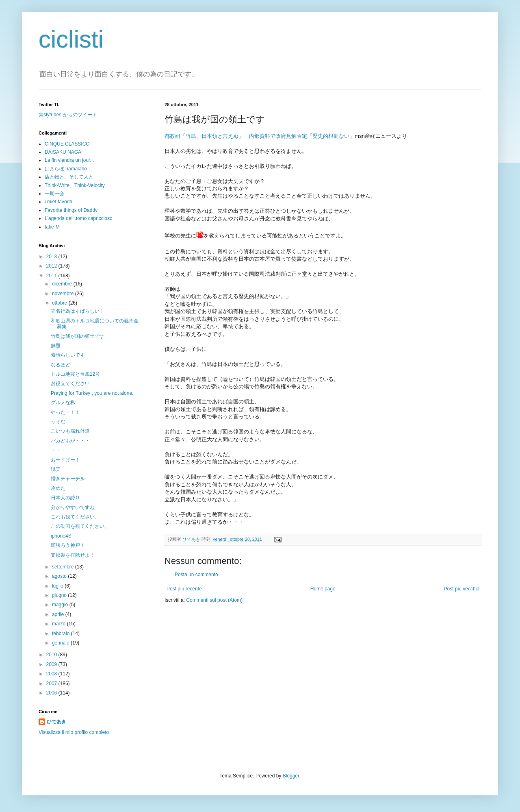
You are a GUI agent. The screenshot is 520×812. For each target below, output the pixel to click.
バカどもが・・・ (70, 441)
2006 (52, 693)
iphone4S (61, 536)
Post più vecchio (462, 589)
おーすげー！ (65, 460)
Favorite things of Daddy (71, 210)
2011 (52, 276)
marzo (60, 624)
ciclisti (71, 39)
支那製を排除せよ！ (73, 555)
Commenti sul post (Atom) (214, 600)
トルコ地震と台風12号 (75, 374)
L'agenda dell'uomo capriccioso (79, 218)
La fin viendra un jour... (69, 160)
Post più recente (184, 589)
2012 (52, 266)
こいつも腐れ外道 (70, 431)
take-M (52, 227)
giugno (60, 595)
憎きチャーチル (68, 479)
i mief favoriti (58, 202)
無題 (56, 346)
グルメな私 (63, 403)
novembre (64, 294)
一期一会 (54, 194)
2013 (52, 257)
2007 (52, 684)
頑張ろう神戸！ (68, 545)
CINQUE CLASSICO (67, 144)
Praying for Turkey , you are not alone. (92, 393)
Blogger (291, 776)
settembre (64, 567)
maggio (61, 605)
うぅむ (58, 422)
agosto (60, 576)
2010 (52, 655)
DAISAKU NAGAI (64, 152)
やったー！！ (65, 412)
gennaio (61, 643)
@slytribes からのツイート (68, 115)
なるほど (61, 365)
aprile (59, 614)
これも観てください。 (75, 517)
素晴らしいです (68, 355)
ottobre (60, 303)
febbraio (62, 633)
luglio (58, 586)
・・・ (58, 450)
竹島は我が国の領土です (78, 336)
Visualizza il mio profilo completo (74, 732)
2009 (52, 664)
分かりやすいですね (73, 507)
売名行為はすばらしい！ (78, 311)
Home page (323, 589)
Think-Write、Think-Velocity (75, 185)
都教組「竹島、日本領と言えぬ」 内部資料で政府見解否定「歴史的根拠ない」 (260, 136)
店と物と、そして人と (69, 177)
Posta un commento (196, 575)
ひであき (192, 539)
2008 (52, 674)
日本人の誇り (65, 498)
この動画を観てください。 (80, 526)
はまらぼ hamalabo (66, 169)
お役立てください (70, 383)
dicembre (63, 284)
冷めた (58, 488)
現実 (56, 469)
